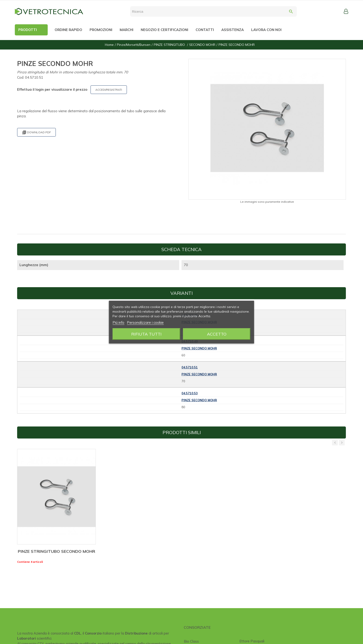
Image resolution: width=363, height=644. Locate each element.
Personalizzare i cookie (145, 322)
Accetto (217, 334)
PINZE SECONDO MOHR (199, 348)
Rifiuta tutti (146, 334)
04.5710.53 (190, 393)
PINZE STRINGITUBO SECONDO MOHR (56, 551)
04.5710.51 (190, 367)
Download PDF (36, 132)
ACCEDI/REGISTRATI (109, 90)
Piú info (118, 322)
